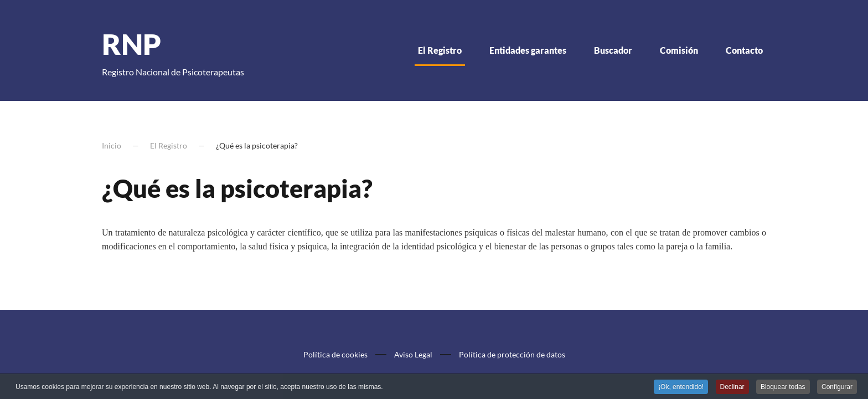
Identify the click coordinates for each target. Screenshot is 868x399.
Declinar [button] (732, 387)
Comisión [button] (679, 50)
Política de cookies (335, 354)
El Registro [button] (440, 50)
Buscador (613, 50)
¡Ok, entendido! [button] (681, 387)
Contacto (744, 50)
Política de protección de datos (512, 354)
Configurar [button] (837, 387)
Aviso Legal (413, 354)
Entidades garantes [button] (528, 50)
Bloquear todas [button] (783, 387)
